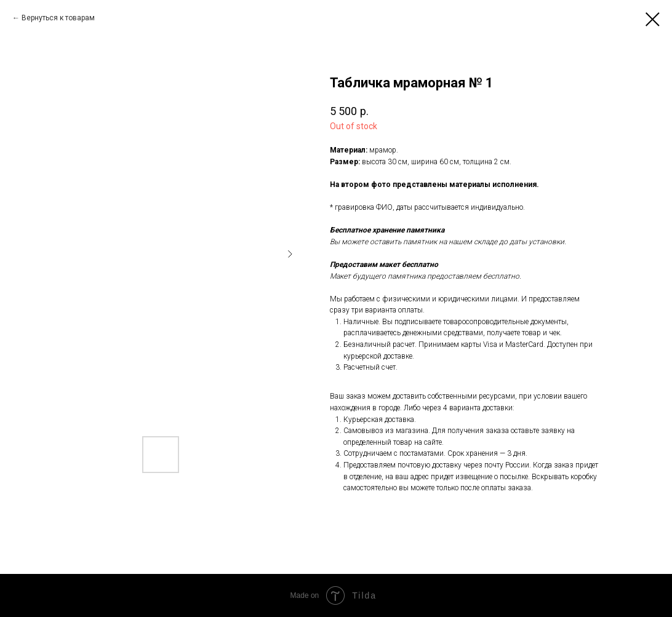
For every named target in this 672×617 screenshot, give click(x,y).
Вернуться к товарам (58, 18)
